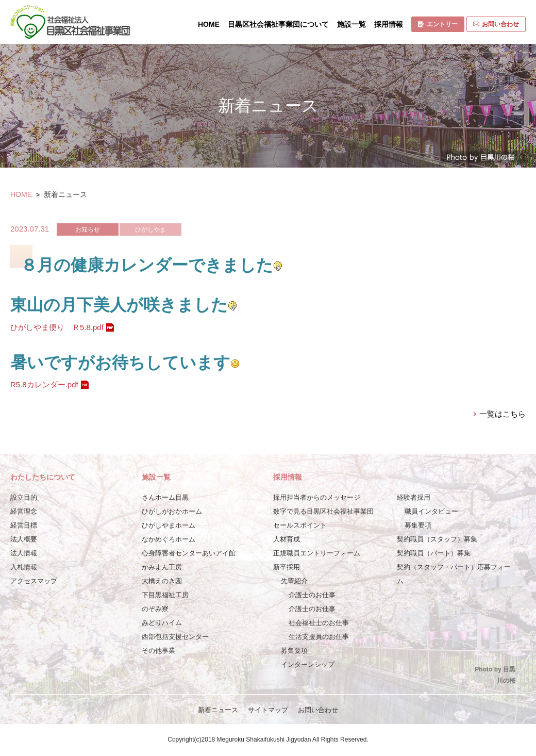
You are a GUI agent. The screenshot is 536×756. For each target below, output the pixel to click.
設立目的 (24, 497)
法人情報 (24, 553)
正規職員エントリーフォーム (317, 553)
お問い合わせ (496, 24)
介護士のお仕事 (312, 595)
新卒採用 (287, 567)
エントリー (438, 24)
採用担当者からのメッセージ (317, 497)
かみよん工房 (162, 567)
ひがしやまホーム (169, 525)
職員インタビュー (431, 511)
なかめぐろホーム (169, 539)
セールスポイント (300, 525)
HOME (209, 24)
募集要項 (294, 651)
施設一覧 (351, 24)
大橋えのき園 (162, 581)
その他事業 (158, 651)
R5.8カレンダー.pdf (44, 384)
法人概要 (24, 539)
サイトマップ (268, 710)
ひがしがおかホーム (172, 511)
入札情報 (24, 567)
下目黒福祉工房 (165, 595)
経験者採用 (414, 497)
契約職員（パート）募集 (434, 553)
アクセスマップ (34, 581)
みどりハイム (162, 623)
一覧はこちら (502, 414)
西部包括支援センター (175, 637)
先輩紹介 (294, 581)
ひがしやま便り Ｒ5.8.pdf (57, 327)
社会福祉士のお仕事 (319, 623)
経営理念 (24, 511)
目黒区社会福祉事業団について (278, 24)
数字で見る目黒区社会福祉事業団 (323, 511)
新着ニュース (218, 710)
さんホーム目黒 (165, 497)
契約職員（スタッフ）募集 (437, 539)
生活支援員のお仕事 (319, 637)
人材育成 (287, 539)
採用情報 (389, 24)
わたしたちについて (43, 477)
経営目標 (24, 525)
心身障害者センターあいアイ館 (189, 553)
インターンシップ (308, 664)
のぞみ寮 (155, 609)
